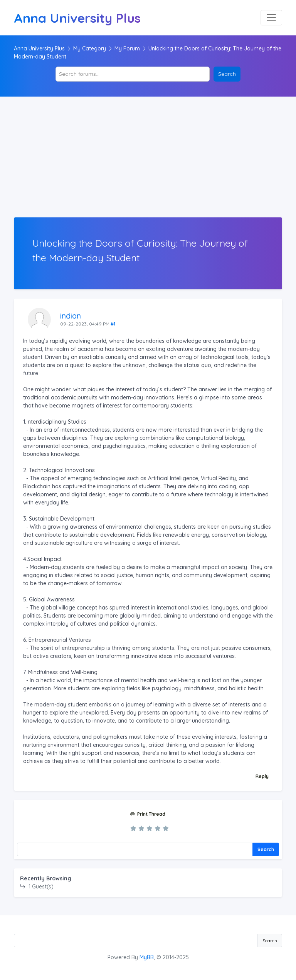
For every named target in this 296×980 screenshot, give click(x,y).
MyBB (147, 957)
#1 (113, 324)
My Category (90, 48)
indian (71, 316)
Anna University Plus (39, 48)
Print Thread (148, 814)
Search (266, 849)
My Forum (127, 48)
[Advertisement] (148, 160)
